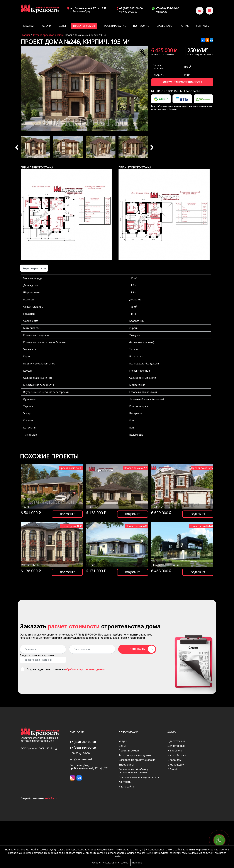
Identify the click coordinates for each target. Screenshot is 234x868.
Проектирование (114, 26)
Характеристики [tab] (34, 268)
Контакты (203, 26)
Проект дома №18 (137, 526)
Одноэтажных (176, 741)
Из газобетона (177, 755)
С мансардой (176, 765)
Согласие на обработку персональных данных (133, 771)
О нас (185, 26)
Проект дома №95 (202, 468)
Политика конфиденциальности (139, 777)
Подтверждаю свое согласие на (66, 669)
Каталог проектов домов (48, 35)
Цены (62, 26)
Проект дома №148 (201, 526)
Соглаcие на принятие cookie (137, 760)
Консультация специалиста (182, 82)
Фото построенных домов (135, 755)
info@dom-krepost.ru (82, 759)
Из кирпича (175, 750)
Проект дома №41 (71, 526)
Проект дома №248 (71, 468)
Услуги (46, 26)
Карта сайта (126, 786)
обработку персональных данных (85, 669)
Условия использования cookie (110, 863)
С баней (173, 769)
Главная (29, 26)
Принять (137, 863)
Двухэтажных (176, 746)
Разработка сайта (32, 798)
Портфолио (141, 26)
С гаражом (174, 760)
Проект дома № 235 (136, 468)
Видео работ (165, 26)
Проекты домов (84, 26)
